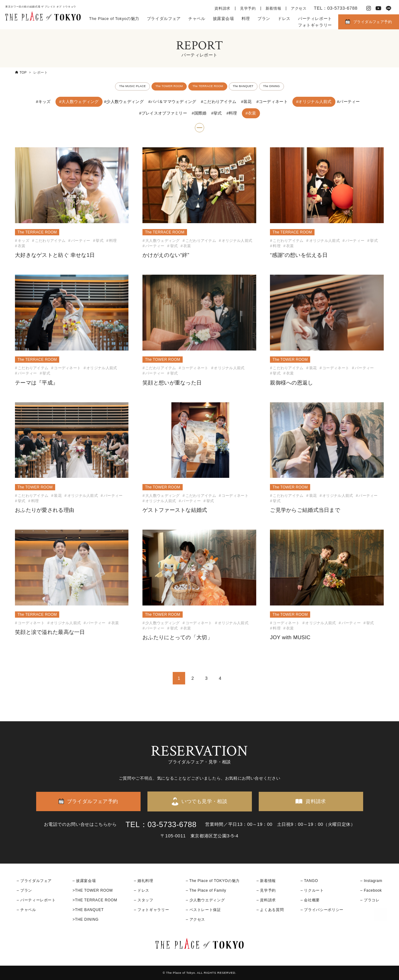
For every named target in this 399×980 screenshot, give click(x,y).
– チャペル (26, 910)
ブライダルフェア (164, 19)
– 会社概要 (310, 900)
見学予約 (248, 8)
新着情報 (274, 8)
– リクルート (312, 890)
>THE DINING (86, 919)
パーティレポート (315, 19)
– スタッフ (144, 900)
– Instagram (371, 881)
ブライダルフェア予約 (373, 22)
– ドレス (142, 890)
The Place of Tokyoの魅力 (114, 19)
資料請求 (222, 8)
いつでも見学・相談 (204, 801)
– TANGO (309, 881)
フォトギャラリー (315, 25)
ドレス (284, 19)
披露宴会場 (224, 19)
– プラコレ (370, 900)
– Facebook (371, 890)
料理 (246, 19)
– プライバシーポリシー (322, 910)
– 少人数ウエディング (205, 900)
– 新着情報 (266, 881)
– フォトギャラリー (151, 910)
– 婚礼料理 (144, 881)
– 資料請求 (266, 900)
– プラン (24, 890)
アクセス (299, 8)
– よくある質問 (270, 910)
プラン (264, 19)
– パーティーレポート (36, 900)
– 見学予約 (266, 890)
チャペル (197, 19)
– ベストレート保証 (203, 910)
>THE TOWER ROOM (93, 890)
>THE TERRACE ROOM (95, 900)
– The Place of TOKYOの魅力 (213, 881)
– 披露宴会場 (84, 881)
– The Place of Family (206, 890)
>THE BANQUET (88, 910)
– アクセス (195, 919)
